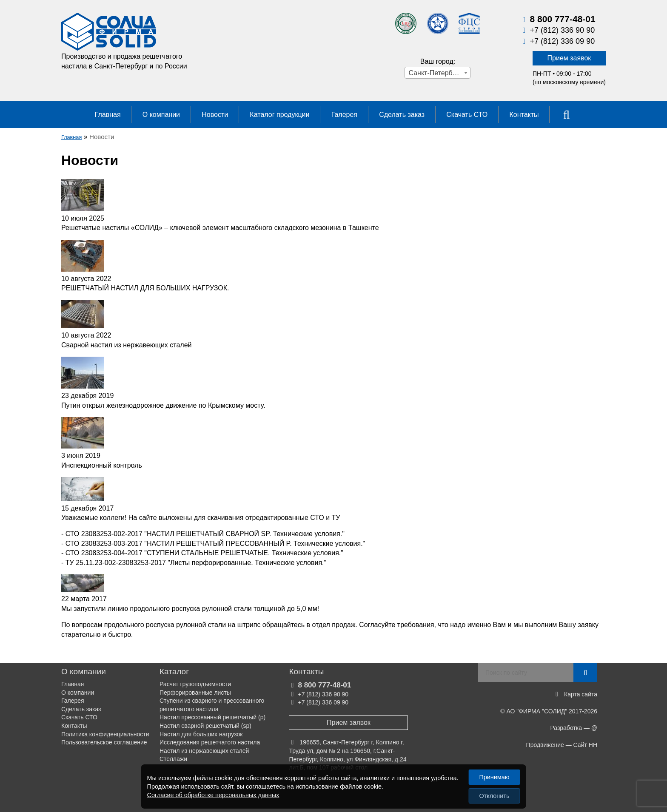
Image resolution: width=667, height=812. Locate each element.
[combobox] (438, 73)
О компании (161, 115)
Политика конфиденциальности (105, 734)
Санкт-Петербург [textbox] (435, 73)
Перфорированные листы (195, 693)
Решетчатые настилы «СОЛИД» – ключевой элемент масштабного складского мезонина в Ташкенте (220, 228)
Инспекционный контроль (102, 465)
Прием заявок (569, 58)
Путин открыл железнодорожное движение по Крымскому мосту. (163, 405)
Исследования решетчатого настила (210, 742)
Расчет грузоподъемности (195, 684)
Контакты (524, 115)
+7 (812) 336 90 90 (563, 30)
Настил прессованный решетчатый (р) (212, 717)
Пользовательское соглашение (104, 742)
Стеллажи (173, 759)
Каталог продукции (279, 115)
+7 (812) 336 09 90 (563, 41)
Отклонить (495, 796)
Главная (108, 115)
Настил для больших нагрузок (201, 734)
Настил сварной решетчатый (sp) (205, 726)
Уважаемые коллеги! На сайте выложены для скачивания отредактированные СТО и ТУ (201, 518)
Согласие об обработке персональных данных (213, 795)
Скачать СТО (467, 115)
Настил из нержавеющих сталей (204, 751)
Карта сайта (581, 694)
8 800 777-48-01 (563, 19)
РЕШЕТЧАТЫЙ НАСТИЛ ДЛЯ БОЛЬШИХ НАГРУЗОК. (145, 288)
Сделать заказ (402, 115)
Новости (215, 115)
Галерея (344, 115)
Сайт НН (585, 745)
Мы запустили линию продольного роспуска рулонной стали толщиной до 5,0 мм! (190, 609)
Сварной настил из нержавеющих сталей (127, 345)
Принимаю (494, 777)
